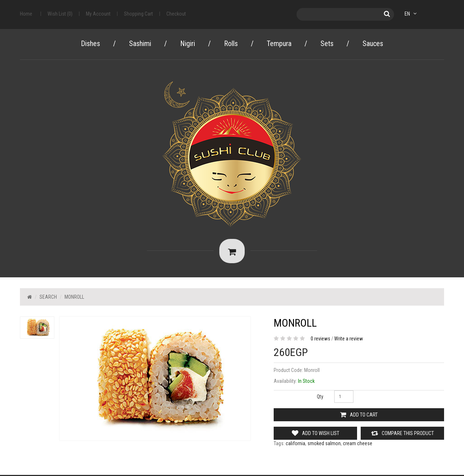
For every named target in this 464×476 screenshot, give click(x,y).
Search (48, 298)
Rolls (231, 44)
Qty (320, 398)
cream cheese (358, 444)
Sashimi (140, 44)
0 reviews (320, 340)
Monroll (74, 298)
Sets (327, 44)
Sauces (373, 44)
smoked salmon (324, 444)
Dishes (90, 44)
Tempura (279, 44)
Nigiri (188, 44)
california (295, 444)
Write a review (349, 340)
